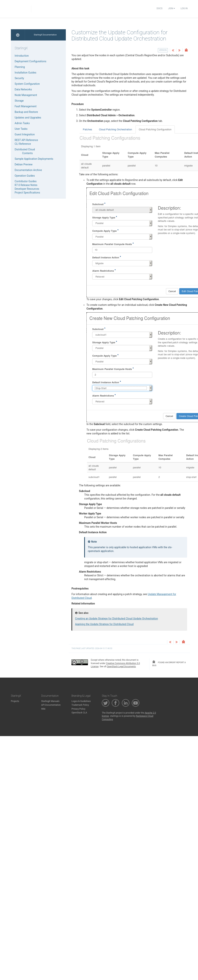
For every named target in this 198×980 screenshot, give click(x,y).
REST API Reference (26, 140)
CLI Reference (23, 144)
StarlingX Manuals (50, 701)
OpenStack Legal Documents (121, 667)
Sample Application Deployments (34, 159)
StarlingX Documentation (45, 35)
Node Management (26, 95)
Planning (20, 67)
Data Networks (23, 89)
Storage (19, 101)
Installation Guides (25, 73)
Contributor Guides (26, 181)
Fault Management (26, 106)
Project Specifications (27, 193)
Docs (159, 8)
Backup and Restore (26, 112)
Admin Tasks (22, 123)
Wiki (43, 709)
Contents (27, 153)
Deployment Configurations (30, 61)
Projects (15, 701)
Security (19, 78)
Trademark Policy (80, 705)
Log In (184, 8)
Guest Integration (25, 134)
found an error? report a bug (169, 664)
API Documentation (51, 705)
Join (171, 8)
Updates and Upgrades (28, 118)
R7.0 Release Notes (26, 185)
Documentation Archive (28, 170)
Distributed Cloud (25, 149)
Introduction (22, 56)
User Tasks (21, 129)
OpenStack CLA (79, 713)
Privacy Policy (78, 709)
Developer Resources (27, 189)
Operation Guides (25, 176)
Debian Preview (24, 164)
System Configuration (27, 84)
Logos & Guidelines (81, 701)
